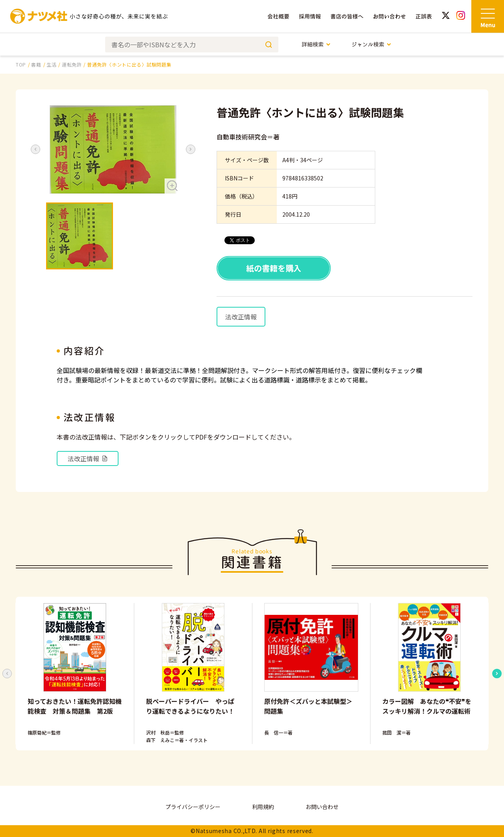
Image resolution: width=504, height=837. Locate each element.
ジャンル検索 (372, 44)
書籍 (36, 64)
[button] (113, 149)
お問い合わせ (389, 16)
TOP (21, 64)
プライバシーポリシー (193, 807)
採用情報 (310, 16)
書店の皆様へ (347, 16)
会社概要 (278, 16)
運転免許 (72, 64)
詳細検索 (316, 44)
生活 (51, 64)
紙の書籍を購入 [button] (274, 268)
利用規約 (263, 807)
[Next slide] (497, 674)
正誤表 (424, 16)
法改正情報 (241, 317)
